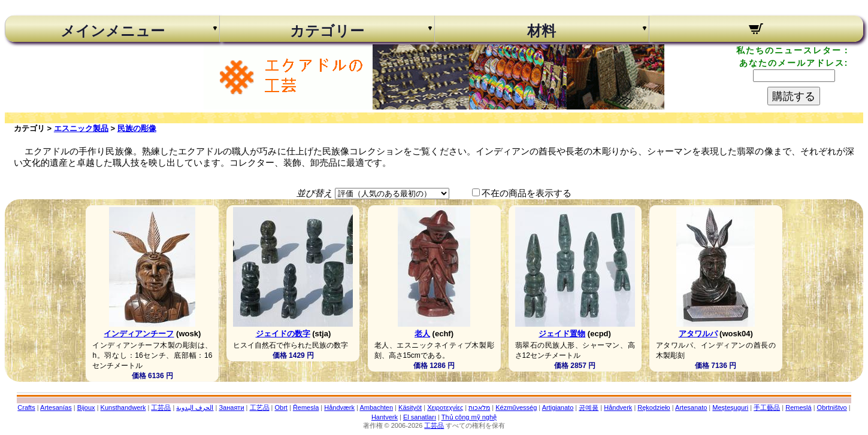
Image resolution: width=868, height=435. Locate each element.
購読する (794, 96)
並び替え (314, 193)
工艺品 (260, 407)
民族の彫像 (137, 128)
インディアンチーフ (139, 334)
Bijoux (86, 407)
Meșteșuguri (730, 407)
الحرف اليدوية (195, 407)
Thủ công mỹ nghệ (469, 417)
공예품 (589, 407)
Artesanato (691, 407)
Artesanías (56, 407)
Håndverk (618, 407)
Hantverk (385, 417)
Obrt (281, 407)
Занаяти (231, 407)
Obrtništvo (832, 407)
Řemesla (306, 407)
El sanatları (420, 417)
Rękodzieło (654, 407)
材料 (542, 31)
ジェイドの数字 (283, 334)
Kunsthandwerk (123, 407)
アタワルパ (698, 334)
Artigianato (558, 407)
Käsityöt (410, 407)
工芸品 (161, 407)
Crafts (26, 407)
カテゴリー (327, 31)
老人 (422, 334)
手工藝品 (767, 407)
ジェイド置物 (562, 334)
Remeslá (798, 407)
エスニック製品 (81, 128)
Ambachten (376, 407)
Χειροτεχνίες (445, 407)
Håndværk (339, 407)
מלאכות (479, 407)
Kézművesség (516, 407)
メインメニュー (113, 31)
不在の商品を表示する (527, 193)
